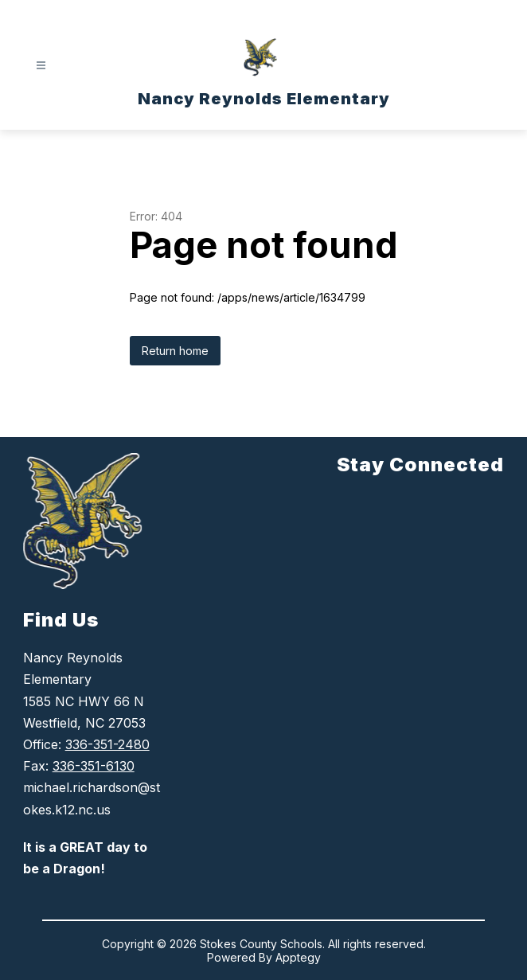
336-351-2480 (107, 744)
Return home (175, 351)
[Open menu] (41, 66)
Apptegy (298, 957)
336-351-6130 (94, 766)
